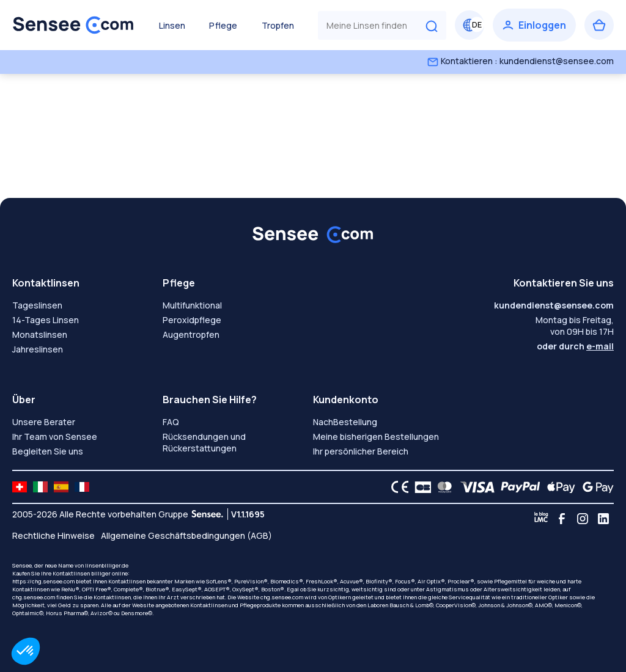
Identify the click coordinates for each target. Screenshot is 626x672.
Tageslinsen (37, 305)
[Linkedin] (603, 519)
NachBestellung (345, 422)
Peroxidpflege (192, 320)
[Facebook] (562, 519)
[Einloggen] (534, 25)
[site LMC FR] (82, 487)
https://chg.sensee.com (43, 581)
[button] (26, 651)
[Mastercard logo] (442, 487)
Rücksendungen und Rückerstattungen (204, 442)
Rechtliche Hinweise (53, 535)
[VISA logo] (474, 487)
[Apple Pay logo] (558, 487)
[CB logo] (420, 487)
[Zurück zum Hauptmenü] (73, 25)
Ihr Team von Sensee (55, 436)
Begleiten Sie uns (48, 451)
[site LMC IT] (40, 487)
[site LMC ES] (61, 487)
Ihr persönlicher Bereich (361, 451)
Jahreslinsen (38, 349)
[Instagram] (583, 519)
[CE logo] (397, 487)
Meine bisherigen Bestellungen (376, 436)
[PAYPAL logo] (518, 487)
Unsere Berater (44, 422)
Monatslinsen (40, 334)
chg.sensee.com (34, 597)
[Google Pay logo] (595, 487)
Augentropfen (191, 334)
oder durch (575, 346)
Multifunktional (192, 305)
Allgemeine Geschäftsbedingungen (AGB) (186, 535)
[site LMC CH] (20, 487)
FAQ (171, 422)
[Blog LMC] (541, 519)
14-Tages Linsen (46, 320)
